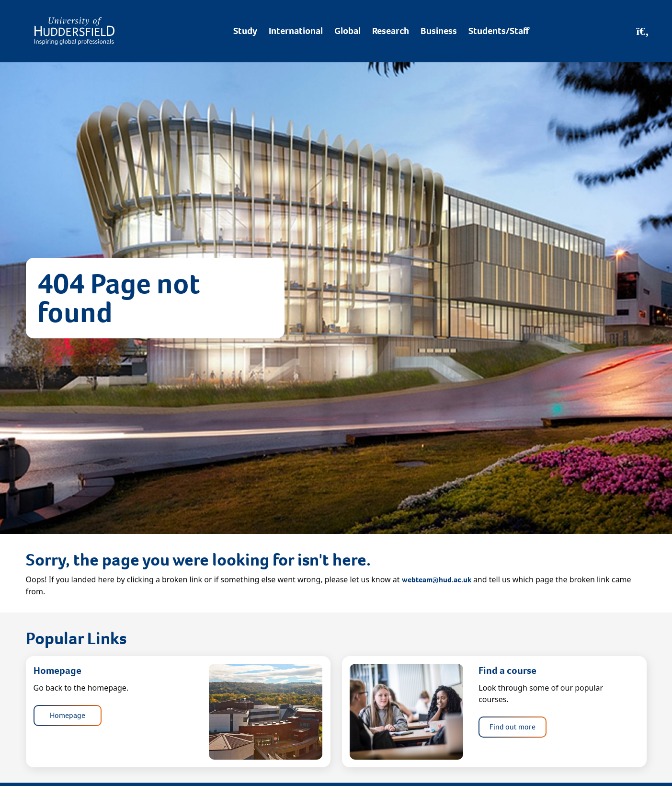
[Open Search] (643, 31)
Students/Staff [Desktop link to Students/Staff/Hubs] (499, 31)
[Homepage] (74, 31)
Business (439, 31)
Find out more (513, 727)
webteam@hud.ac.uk (437, 580)
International (296, 31)
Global (347, 31)
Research (391, 31)
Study (245, 31)
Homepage (68, 715)
